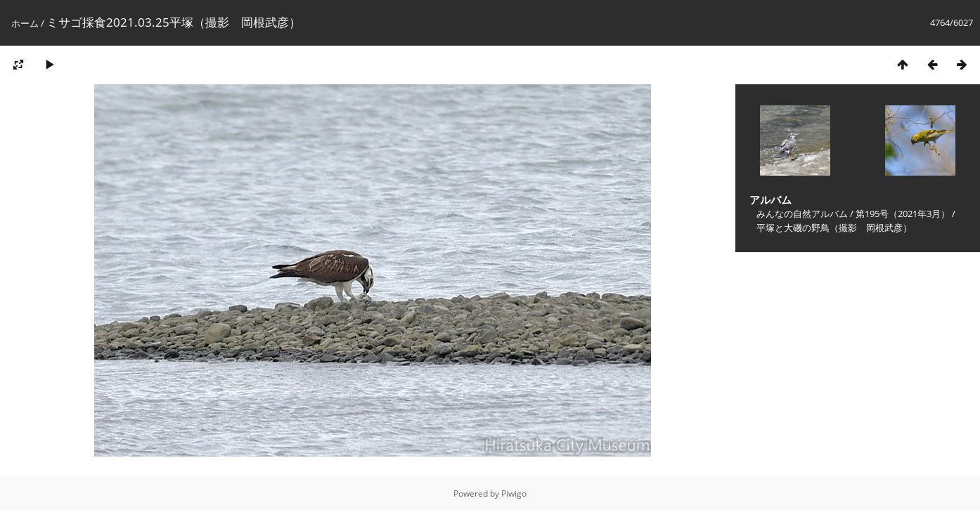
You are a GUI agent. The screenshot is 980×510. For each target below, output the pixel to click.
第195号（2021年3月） (903, 214)
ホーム (25, 23)
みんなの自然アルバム (802, 214)
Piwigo (514, 493)
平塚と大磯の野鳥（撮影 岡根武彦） (834, 228)
